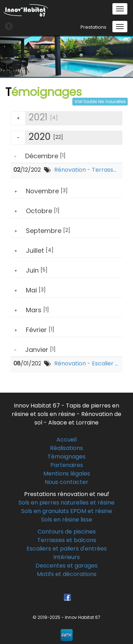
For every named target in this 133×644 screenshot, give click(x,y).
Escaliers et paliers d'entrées (67, 549)
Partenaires (67, 465)
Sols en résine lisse (67, 520)
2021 (34, 118)
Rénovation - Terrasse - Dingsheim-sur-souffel (87, 170)
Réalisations (66, 448)
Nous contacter (66, 482)
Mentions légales (67, 474)
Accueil (66, 440)
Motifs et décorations (67, 574)
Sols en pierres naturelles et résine (66, 503)
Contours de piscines (67, 532)
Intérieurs (66, 557)
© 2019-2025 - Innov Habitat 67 (66, 617)
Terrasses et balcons (67, 540)
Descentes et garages (66, 566)
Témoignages (66, 457)
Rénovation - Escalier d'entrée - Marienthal (87, 364)
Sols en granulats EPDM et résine (67, 511)
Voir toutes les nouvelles (100, 101)
